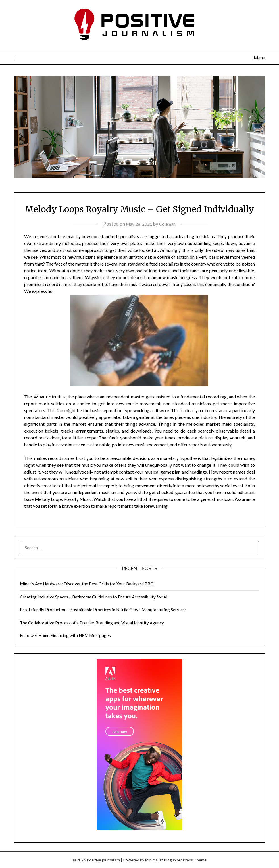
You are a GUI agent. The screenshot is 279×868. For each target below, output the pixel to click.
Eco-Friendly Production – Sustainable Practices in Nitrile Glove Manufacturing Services (103, 610)
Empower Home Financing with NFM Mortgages (65, 635)
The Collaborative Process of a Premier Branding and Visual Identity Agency (92, 623)
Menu (259, 58)
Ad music (43, 397)
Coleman (169, 224)
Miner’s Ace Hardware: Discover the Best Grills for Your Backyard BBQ (87, 584)
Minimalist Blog (159, 860)
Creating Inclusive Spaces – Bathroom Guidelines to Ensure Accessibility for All (94, 597)
